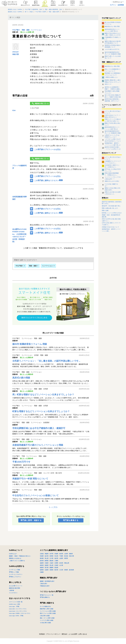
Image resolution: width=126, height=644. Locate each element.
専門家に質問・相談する (31, 520)
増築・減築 (26, 30)
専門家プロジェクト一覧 (47, 595)
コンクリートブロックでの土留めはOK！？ (113, 178)
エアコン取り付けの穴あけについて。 (113, 112)
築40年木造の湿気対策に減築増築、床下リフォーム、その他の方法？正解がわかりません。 (113, 100)
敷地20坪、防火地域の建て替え (111, 206)
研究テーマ (108, 84)
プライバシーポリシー (53, 634)
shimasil (15, 52)
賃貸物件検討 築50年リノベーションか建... (111, 230)
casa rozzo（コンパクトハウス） (18, 611)
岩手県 (51, 554)
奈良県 (61, 563)
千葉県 (61, 556)
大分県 (61, 570)
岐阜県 (42, 561)
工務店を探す (44, 584)
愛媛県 (51, 568)
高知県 (56, 568)
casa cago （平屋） (15, 606)
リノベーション (36, 30)
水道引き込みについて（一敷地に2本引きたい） (113, 116)
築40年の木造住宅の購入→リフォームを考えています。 (113, 148)
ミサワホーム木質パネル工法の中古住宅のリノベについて (113, 140)
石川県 (51, 558)
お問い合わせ (83, 634)
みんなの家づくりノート (16, 586)
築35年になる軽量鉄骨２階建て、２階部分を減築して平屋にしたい (113, 88)
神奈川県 (16, 54)
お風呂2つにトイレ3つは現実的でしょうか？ (112, 136)
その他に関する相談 (45, 623)
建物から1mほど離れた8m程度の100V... (112, 189)
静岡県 (47, 561)
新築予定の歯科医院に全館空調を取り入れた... (112, 203)
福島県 (71, 554)
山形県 (66, 554)
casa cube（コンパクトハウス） (18, 609)
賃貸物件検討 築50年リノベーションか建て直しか (113, 144)
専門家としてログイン (15, 577)
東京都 (66, 556)
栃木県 (47, 556)
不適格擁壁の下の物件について (113, 38)
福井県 (56, 558)
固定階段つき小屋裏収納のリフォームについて (113, 74)
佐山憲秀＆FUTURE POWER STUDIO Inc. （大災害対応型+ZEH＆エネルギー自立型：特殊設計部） (19, 235)
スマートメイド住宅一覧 (16, 602)
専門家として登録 (14, 572)
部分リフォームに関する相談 (48, 613)
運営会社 (64, 634)
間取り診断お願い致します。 (110, 208)
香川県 (47, 568)
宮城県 (56, 554)
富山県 (47, 558)
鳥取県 (42, 565)
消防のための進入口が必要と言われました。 (113, 193)
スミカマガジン (13, 593)
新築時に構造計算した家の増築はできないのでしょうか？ (113, 81)
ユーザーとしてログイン (16, 574)
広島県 (56, 565)
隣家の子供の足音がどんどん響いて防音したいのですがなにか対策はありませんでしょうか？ (113, 34)
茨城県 (42, 556)
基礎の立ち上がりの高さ (112, 181)
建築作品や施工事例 (14, 588)
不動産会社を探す (45, 586)
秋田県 (61, 554)
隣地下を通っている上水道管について (113, 57)
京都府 (47, 563)
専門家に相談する (47, 603)
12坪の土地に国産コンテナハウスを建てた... (111, 224)
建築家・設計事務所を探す (47, 581)
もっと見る (53, 507)
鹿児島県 (71, 570)
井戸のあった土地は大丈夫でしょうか (113, 170)
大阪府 (51, 563)
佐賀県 (47, 570)
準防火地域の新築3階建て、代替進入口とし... (112, 174)
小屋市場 (11, 590)
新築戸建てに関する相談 (47, 609)
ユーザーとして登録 (14, 570)
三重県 (56, 561)
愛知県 (51, 561)
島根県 (47, 565)
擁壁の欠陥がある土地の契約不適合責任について (113, 42)
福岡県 (42, 570)
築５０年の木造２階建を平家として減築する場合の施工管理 (113, 96)
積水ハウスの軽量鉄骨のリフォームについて (113, 70)
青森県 (47, 554)
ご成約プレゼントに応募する (17, 561)
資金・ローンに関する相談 (47, 618)
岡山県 (51, 565)
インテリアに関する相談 (47, 620)
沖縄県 (42, 572)
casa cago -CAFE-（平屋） (17, 616)
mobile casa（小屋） (15, 604)
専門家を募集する (71, 520)
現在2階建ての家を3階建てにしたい (112, 92)
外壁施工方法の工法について (110, 227)
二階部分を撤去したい (111, 77)
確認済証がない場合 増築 (112, 26)
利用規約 (42, 634)
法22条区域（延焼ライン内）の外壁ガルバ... (112, 166)
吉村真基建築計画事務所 (20, 198)
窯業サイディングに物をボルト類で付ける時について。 (113, 120)
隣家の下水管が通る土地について (113, 124)
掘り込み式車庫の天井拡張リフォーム (113, 23)
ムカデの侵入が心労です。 (113, 49)
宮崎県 (66, 570)
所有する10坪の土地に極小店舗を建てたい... (111, 220)
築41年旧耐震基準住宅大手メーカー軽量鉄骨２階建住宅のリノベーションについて (113, 53)
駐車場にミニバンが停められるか (112, 213)
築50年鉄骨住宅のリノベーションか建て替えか (112, 30)
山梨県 (61, 558)
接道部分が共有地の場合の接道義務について (113, 46)
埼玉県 (56, 556)
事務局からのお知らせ (15, 558)
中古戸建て (16, 30)
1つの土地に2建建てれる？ (111, 185)
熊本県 (56, 570)
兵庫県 (56, 563)
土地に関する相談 (45, 616)
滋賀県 (42, 563)
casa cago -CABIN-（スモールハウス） (20, 613)
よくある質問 (73, 634)
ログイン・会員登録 (117, 5)
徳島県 (42, 568)
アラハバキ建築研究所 (20, 167)
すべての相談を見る (45, 606)
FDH (14, 110)
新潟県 (42, 558)
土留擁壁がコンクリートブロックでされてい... (113, 162)
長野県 (66, 558)
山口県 (61, 565)
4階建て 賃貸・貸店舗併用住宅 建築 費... (111, 216)
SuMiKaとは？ (13, 554)
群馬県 (51, 556)
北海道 (42, 554)
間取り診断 (105, 211)
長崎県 (51, 570)
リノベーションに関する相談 (48, 611)
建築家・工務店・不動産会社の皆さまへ (20, 556)
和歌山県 (67, 563)
